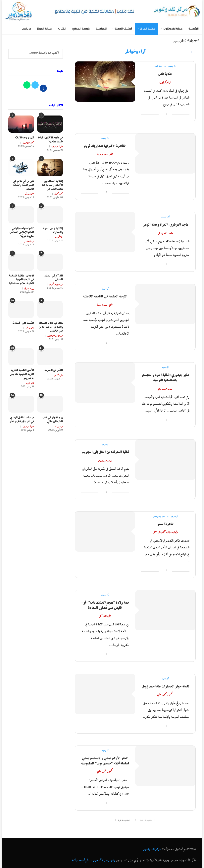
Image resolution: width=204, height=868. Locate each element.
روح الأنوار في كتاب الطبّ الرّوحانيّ (53, 420)
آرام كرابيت (165, 82)
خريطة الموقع (81, 29)
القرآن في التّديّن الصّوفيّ (54, 278)
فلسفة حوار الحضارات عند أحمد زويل (165, 686)
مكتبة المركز (148, 29)
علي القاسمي (105, 616)
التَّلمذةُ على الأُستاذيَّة (23, 323)
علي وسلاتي (29, 194)
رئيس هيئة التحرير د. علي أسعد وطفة (93, 861)
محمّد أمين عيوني (28, 142)
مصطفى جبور (58, 237)
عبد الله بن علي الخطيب (55, 336)
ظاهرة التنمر (165, 524)
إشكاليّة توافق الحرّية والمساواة (53, 231)
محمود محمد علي (165, 694)
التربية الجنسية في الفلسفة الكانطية (105, 296)
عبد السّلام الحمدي (56, 284)
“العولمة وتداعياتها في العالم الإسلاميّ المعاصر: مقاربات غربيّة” (22, 233)
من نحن (27, 29)
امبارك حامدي (29, 241)
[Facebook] (191, 53)
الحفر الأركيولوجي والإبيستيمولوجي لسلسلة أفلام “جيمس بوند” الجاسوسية (105, 761)
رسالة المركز (45, 29)
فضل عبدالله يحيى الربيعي (165, 532)
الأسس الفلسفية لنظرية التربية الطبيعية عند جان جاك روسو (22, 374)
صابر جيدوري (165, 388)
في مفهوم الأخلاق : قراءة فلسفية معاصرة (50, 140)
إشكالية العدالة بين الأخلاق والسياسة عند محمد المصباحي (52, 185)
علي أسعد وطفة (105, 154)
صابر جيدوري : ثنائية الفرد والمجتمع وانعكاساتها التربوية (165, 378)
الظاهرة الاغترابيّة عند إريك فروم (105, 146)
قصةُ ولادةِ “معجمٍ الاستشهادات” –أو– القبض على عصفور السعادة (105, 605)
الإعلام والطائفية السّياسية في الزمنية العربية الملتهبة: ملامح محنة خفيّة (21, 280)
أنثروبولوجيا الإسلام (24, 138)
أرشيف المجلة (123, 29)
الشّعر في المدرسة (54, 370)
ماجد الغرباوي (165, 233)
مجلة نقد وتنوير (173, 29)
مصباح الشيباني (29, 288)
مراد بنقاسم (59, 426)
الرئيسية (194, 29)
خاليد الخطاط (30, 383)
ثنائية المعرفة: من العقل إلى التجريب (105, 452)
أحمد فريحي (30, 328)
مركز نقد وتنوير (152, 850)
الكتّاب (62, 29)
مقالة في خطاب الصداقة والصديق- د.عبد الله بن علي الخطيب (51, 327)
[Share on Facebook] (167, 114)
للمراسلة (101, 29)
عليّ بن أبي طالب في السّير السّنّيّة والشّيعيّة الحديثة (23, 185)
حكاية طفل (165, 74)
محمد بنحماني (59, 194)
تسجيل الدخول (190, 40)
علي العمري (58, 375)
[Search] (183, 52)
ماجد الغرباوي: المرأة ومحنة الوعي (165, 225)
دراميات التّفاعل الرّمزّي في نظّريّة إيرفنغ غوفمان (22, 420)
